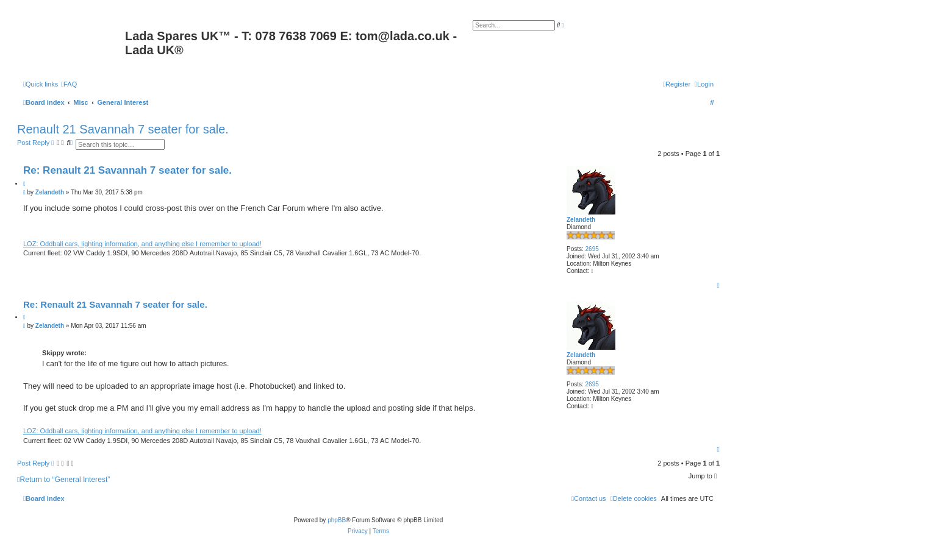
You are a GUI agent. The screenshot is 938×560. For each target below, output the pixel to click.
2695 (592, 249)
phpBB (337, 520)
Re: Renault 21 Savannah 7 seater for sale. (127, 170)
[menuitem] (69, 84)
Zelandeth (581, 220)
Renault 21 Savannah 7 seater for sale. (123, 129)
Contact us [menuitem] (589, 498)
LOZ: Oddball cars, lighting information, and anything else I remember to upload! (142, 244)
